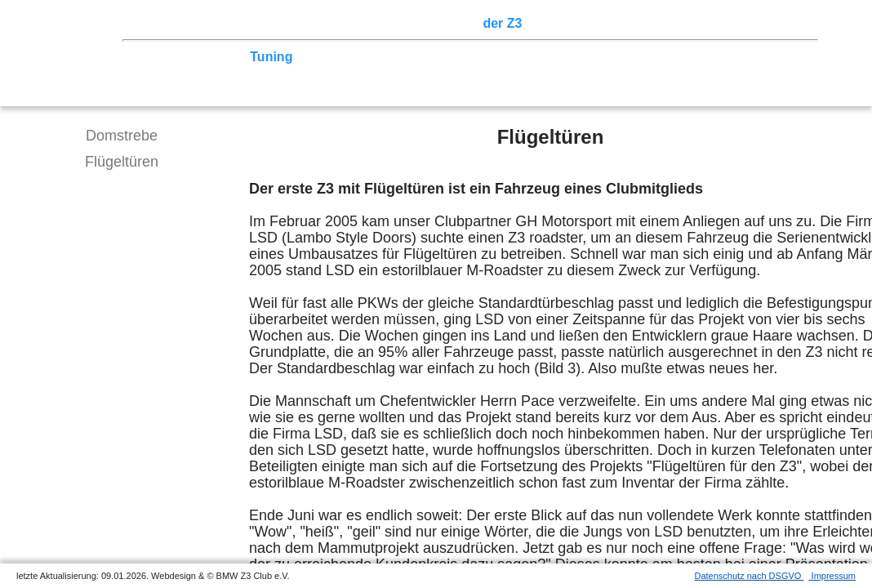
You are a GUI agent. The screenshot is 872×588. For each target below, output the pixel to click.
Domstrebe (122, 136)
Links (653, 23)
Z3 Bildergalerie (579, 23)
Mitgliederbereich (732, 23)
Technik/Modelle (191, 57)
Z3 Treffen (216, 23)
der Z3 (502, 23)
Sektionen (443, 23)
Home (159, 23)
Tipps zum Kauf (349, 57)
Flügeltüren (122, 162)
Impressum (832, 576)
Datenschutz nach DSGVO (750, 576)
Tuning (271, 57)
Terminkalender (356, 23)
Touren (278, 23)
